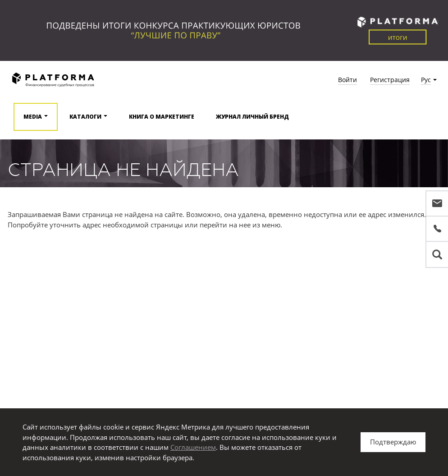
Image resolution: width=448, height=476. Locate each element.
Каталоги (85, 117)
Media (33, 117)
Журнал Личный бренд (252, 117)
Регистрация (390, 80)
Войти (347, 80)
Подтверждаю (393, 442)
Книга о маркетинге (162, 117)
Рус (426, 80)
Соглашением (193, 447)
